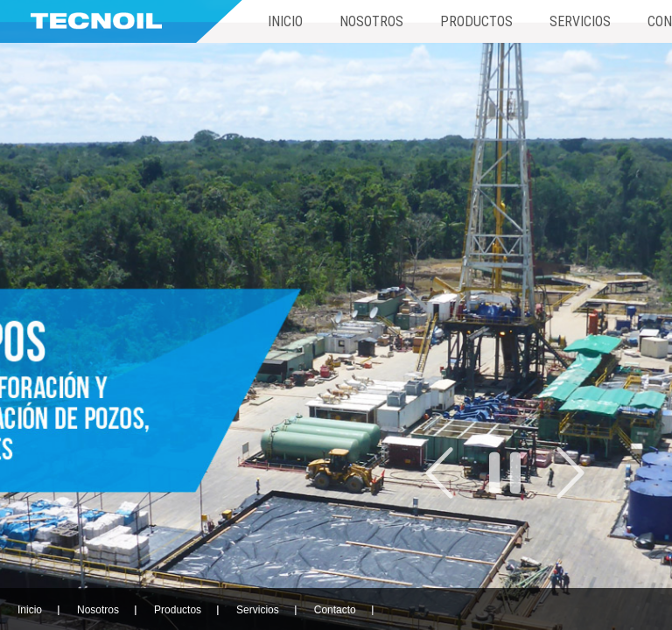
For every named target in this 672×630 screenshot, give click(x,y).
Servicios (580, 21)
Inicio (285, 21)
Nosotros (371, 21)
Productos (476, 21)
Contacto (335, 610)
